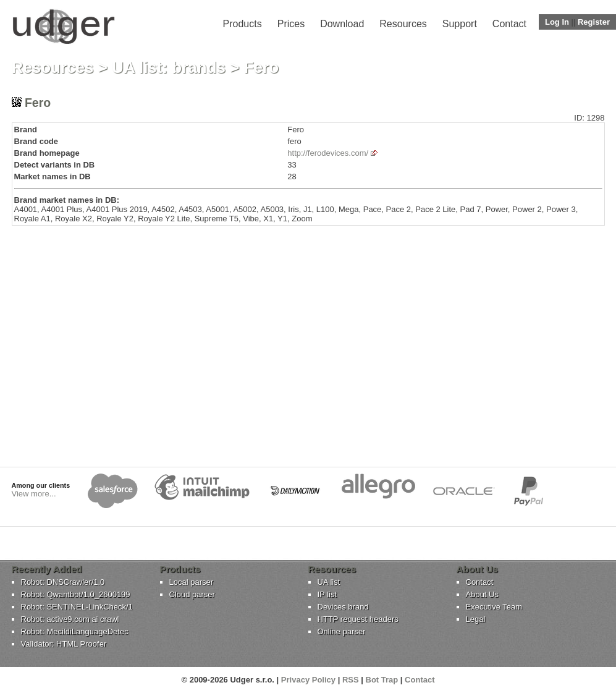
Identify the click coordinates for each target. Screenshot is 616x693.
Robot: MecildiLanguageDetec (75, 631)
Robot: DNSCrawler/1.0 (63, 582)
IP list (327, 594)
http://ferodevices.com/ (328, 153)
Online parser (342, 631)
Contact (509, 24)
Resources (403, 24)
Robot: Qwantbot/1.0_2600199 (76, 594)
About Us (482, 594)
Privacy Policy (308, 680)
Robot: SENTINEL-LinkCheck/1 (77, 607)
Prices (291, 24)
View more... (34, 494)
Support (460, 24)
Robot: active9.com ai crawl (70, 619)
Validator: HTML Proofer (64, 644)
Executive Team (494, 607)
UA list (329, 582)
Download (342, 24)
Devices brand (343, 607)
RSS (351, 680)
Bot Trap (382, 680)
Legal (476, 619)
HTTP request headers (358, 619)
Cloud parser (192, 594)
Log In (557, 22)
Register (594, 22)
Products (243, 24)
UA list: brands (169, 67)
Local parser (192, 582)
